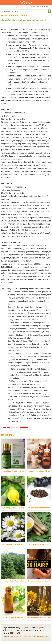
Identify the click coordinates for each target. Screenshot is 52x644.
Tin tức (4, 16)
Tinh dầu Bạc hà (7, 218)
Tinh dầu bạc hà (14, 323)
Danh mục (2, 2)
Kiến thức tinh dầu (19, 16)
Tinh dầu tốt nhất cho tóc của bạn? (39, 581)
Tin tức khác (7, 435)
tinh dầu (39, 33)
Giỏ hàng (50, 2)
